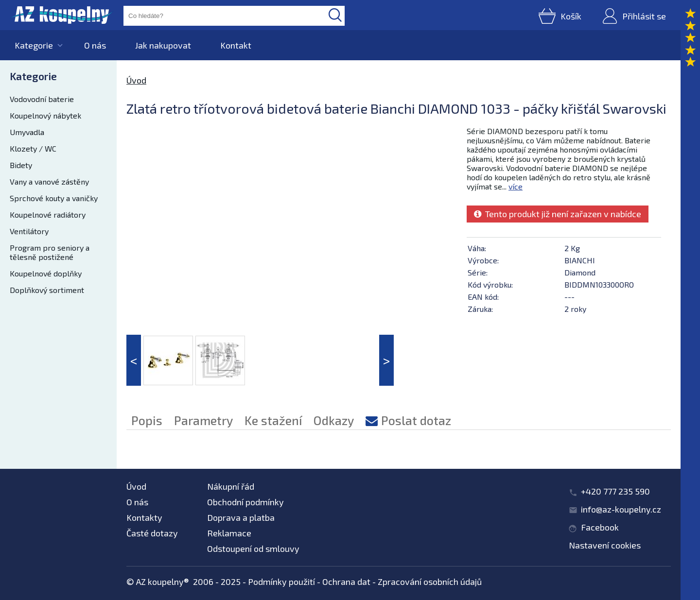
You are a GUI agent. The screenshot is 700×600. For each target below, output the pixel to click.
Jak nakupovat (163, 45)
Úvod (136, 80)
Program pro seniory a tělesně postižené (50, 252)
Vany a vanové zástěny (49, 181)
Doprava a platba (241, 517)
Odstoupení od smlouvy (253, 549)
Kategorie (34, 45)
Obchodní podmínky (245, 502)
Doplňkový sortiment (47, 290)
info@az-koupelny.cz (621, 509)
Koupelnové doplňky (46, 273)
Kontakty (144, 517)
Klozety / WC (33, 148)
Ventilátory (29, 231)
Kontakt (236, 45)
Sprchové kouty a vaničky (54, 198)
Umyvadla (27, 132)
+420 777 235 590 (615, 491)
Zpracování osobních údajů (430, 582)
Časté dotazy (152, 533)
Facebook (600, 527)
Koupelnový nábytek (45, 115)
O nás (95, 45)
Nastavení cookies (605, 545)
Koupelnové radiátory (48, 214)
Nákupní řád (231, 486)
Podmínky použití (281, 582)
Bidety (21, 165)
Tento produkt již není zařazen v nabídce (558, 214)
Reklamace (229, 533)
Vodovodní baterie (42, 99)
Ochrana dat (346, 582)
